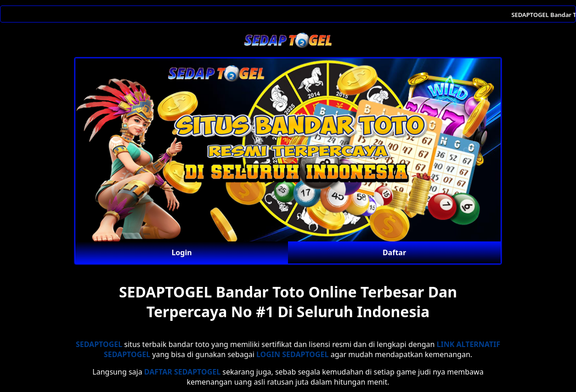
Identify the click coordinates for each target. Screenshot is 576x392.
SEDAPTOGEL (99, 344)
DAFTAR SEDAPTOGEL (182, 372)
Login (181, 252)
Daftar (394, 252)
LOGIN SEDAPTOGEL (293, 354)
